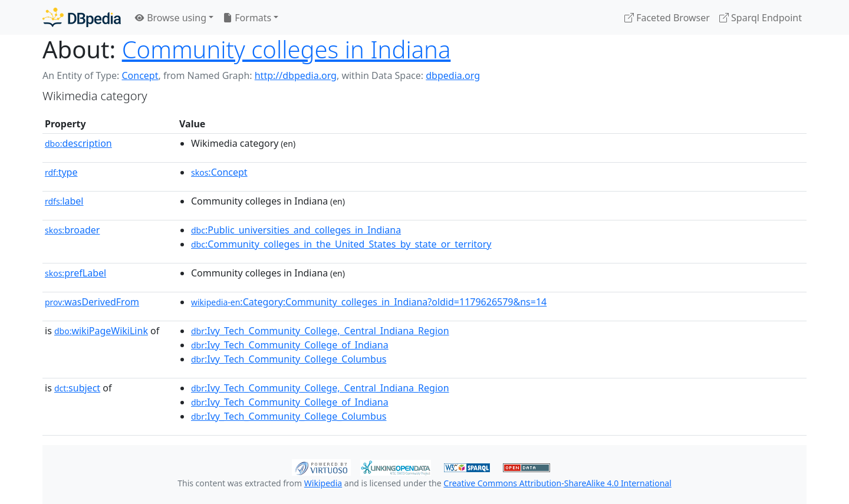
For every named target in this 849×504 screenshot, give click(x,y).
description (78, 143)
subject (77, 388)
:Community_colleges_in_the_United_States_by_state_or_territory (341, 244)
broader (72, 230)
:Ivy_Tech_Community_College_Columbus (289, 359)
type (61, 172)
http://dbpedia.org (296, 75)
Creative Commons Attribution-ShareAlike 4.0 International (557, 483)
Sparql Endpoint (761, 18)
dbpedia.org (453, 75)
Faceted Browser (667, 18)
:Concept (219, 172)
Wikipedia (323, 483)
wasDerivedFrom (92, 302)
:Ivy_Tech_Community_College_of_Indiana (290, 345)
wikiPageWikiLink (101, 331)
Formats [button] (247, 18)
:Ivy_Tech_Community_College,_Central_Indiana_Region (320, 331)
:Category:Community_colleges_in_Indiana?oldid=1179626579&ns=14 (369, 302)
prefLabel (75, 273)
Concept (140, 75)
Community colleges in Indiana (287, 49)
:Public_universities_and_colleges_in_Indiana (296, 230)
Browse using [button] (171, 18)
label (64, 201)
